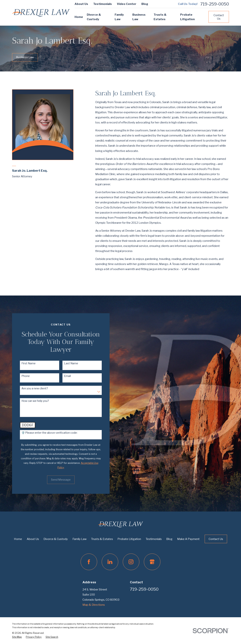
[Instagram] (131, 562)
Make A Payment (188, 539)
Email (63, 376)
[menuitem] (17, 637)
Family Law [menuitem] (119, 17)
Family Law (80, 539)
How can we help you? (31, 401)
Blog (145, 4)
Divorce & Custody (56, 539)
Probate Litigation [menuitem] (187, 17)
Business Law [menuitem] (139, 17)
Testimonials (103, 4)
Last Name (66, 363)
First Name (24, 363)
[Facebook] (89, 562)
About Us (81, 4)
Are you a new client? (30, 388)
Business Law (25, 57)
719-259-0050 (215, 4)
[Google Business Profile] (152, 562)
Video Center (127, 4)
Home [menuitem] (79, 17)
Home (18, 539)
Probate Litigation (129, 539)
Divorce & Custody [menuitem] (94, 17)
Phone (21, 376)
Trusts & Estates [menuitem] (160, 17)
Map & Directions (94, 605)
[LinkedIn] (110, 562)
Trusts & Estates (102, 539)
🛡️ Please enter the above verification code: (45, 433)
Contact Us (219, 17)
